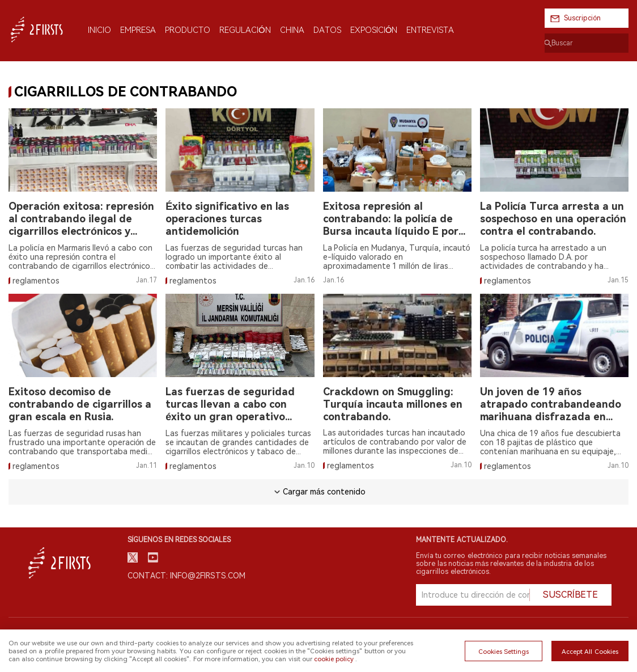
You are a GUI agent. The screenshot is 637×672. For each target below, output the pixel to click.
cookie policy (334, 659)
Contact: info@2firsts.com (186, 576)
